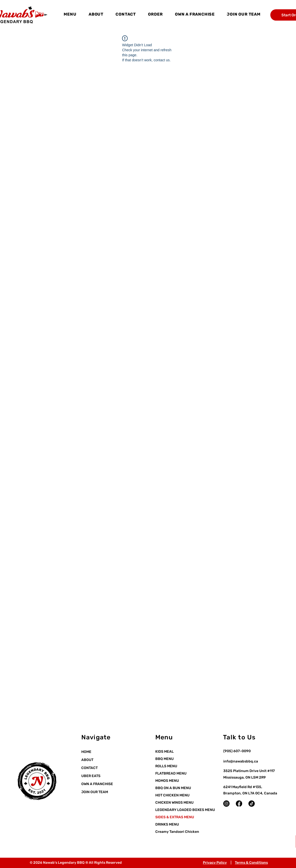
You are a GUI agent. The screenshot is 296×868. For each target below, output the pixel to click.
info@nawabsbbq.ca (241, 761)
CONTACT (89, 768)
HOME (86, 752)
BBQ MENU (164, 759)
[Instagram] (226, 804)
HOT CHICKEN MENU (172, 795)
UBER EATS (91, 776)
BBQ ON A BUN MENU (173, 788)
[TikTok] (252, 804)
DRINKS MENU (167, 824)
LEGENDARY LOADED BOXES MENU (185, 810)
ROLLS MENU (166, 766)
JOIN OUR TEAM (95, 792)
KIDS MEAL (164, 752)
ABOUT (87, 760)
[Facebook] (239, 804)
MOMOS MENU (167, 781)
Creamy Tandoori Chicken (177, 832)
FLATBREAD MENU (171, 773)
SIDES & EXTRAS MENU (175, 817)
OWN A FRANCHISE (97, 784)
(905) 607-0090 (237, 751)
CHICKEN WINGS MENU (174, 803)
